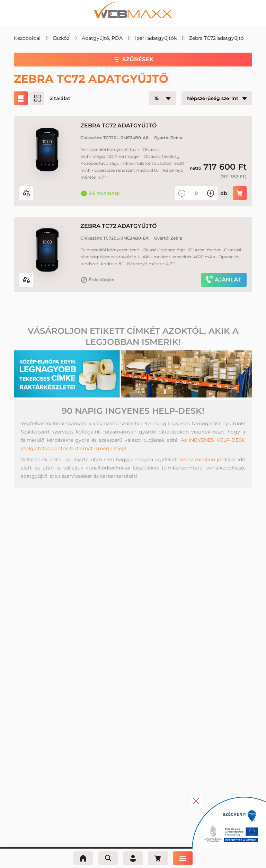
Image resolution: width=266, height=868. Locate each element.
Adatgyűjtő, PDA (102, 38)
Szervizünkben (198, 459)
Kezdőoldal (27, 38)
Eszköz (61, 38)
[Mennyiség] (196, 193)
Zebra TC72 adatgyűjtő (216, 38)
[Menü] (183, 858)
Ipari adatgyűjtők (156, 38)
